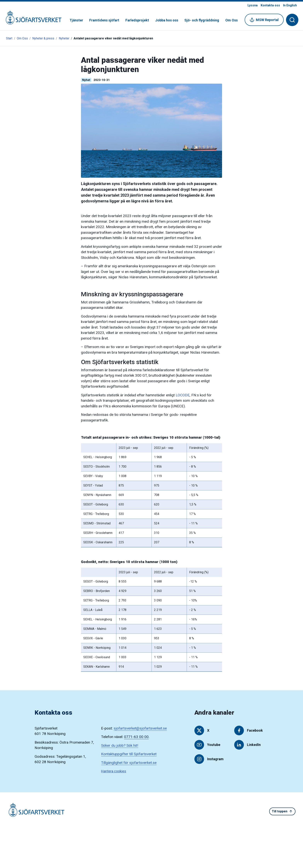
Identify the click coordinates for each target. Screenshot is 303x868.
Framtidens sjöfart (104, 20)
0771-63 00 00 (136, 737)
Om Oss (232, 20)
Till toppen (282, 811)
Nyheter (64, 38)
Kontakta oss (270, 5)
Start (9, 38)
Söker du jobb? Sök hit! (120, 745)
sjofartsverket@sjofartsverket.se (140, 728)
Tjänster (76, 20)
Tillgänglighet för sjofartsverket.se (129, 763)
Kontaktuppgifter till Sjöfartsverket (129, 754)
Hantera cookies (114, 771)
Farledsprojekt (137, 20)
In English (290, 5)
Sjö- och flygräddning (202, 20)
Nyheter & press (43, 38)
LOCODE (183, 395)
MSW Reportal (264, 20)
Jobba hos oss (167, 20)
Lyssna (253, 5)
